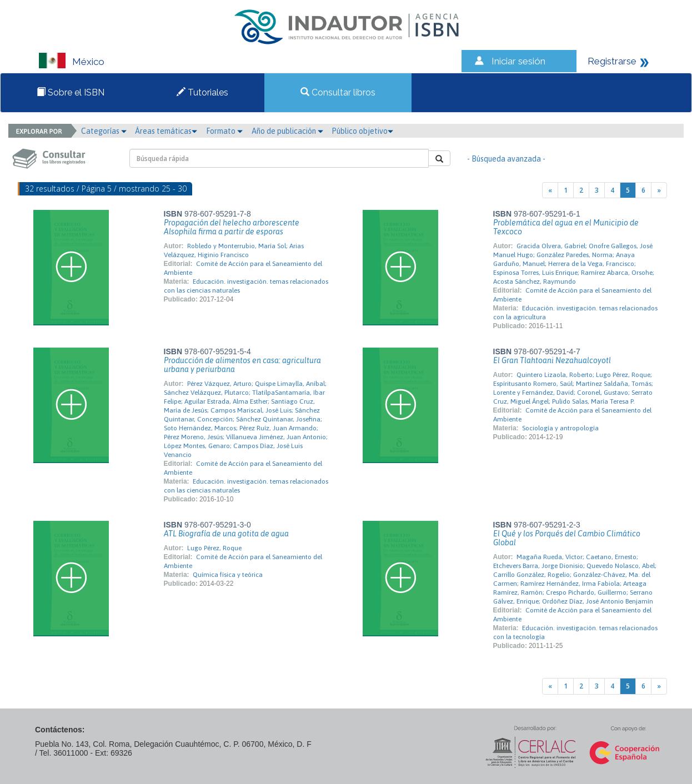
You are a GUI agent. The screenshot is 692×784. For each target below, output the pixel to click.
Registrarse (612, 61)
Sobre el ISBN (71, 92)
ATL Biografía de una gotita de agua (226, 534)
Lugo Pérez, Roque (214, 548)
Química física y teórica (228, 575)
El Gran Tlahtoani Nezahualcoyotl (552, 360)
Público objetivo (362, 131)
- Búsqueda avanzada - (506, 159)
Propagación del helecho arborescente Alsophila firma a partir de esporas (232, 227)
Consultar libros (338, 92)
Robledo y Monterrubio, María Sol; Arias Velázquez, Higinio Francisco (234, 250)
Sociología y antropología (560, 428)
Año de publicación (287, 131)
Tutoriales (202, 92)
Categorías (104, 131)
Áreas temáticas (166, 131)
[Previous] (550, 190)
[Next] (659, 190)
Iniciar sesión (518, 61)
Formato (224, 131)
